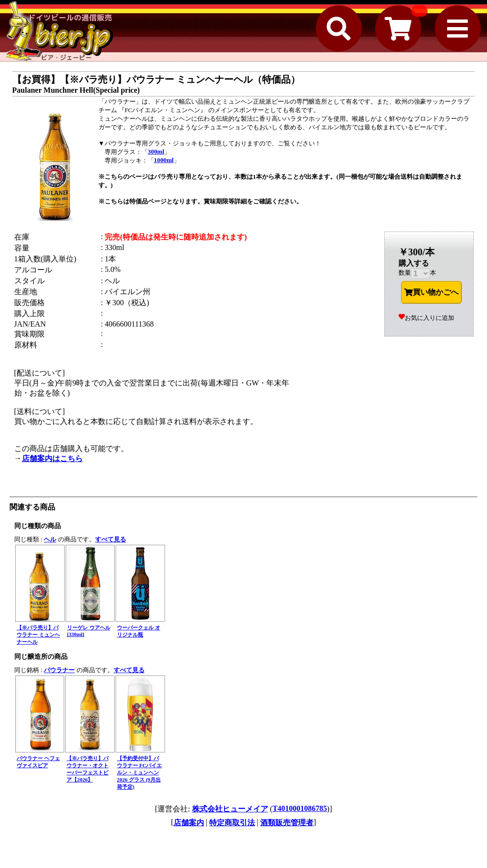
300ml (156, 151)
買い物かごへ (431, 292)
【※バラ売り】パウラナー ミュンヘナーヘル (38, 635)
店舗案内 (189, 823)
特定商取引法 (232, 823)
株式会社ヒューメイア (230, 809)
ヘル (50, 539)
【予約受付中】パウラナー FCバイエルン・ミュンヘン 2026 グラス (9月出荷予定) (140, 772)
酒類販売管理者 (287, 823)
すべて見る (111, 539)
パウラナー (59, 670)
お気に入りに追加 (426, 318)
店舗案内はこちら (52, 458)
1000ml (164, 160)
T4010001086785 (300, 808)
